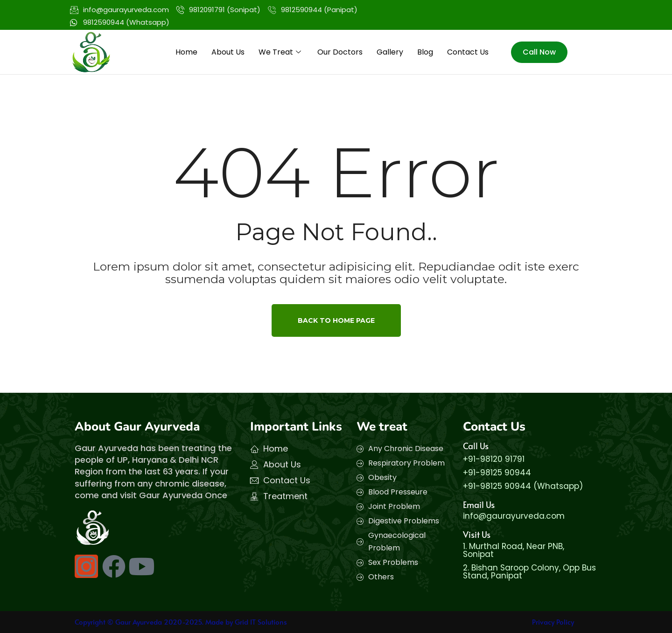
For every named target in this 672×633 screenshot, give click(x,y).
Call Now (539, 52)
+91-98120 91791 (494, 459)
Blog (425, 52)
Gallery (390, 52)
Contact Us (468, 52)
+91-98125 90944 (497, 473)
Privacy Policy (553, 622)
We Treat (281, 52)
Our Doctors (340, 52)
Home (186, 52)
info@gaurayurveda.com (514, 516)
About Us (228, 52)
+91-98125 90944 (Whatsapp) (523, 486)
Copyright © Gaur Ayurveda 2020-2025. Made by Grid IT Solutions (181, 622)
